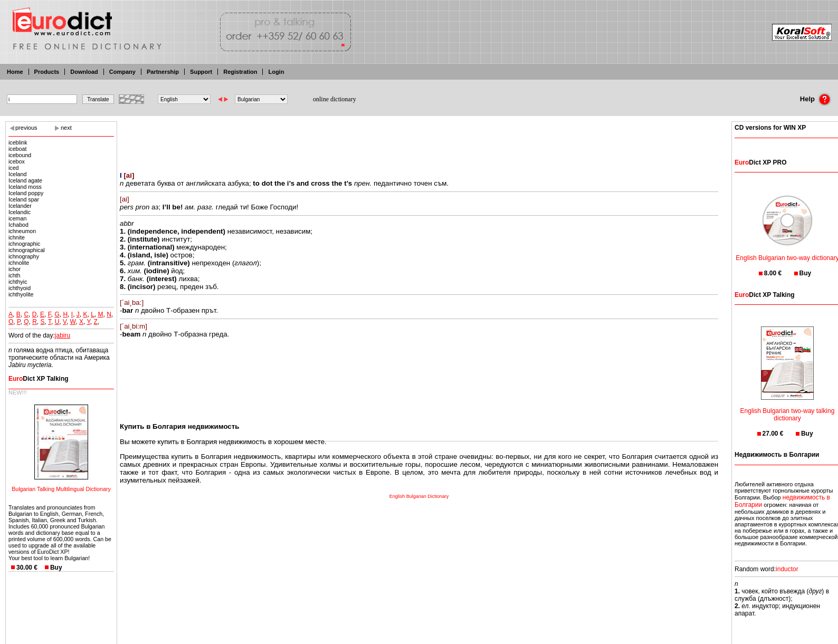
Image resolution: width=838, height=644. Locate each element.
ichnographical (27, 250)
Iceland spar (24, 199)
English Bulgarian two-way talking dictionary (788, 408)
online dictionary (335, 99)
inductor (787, 569)
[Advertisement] (419, 140)
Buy (56, 568)
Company (122, 72)
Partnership (163, 72)
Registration (240, 72)
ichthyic (18, 282)
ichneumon (22, 231)
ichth (15, 275)
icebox (17, 161)
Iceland (17, 174)
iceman (17, 218)
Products (47, 72)
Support (201, 72)
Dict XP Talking (39, 379)
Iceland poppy (26, 193)
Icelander (20, 206)
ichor (15, 269)
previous (26, 128)
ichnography (24, 256)
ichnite (17, 237)
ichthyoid (20, 288)
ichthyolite (21, 294)
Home (15, 72)
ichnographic (24, 244)
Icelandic (20, 212)
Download (84, 72)
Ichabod (18, 225)
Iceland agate (25, 180)
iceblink (18, 142)
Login (276, 72)
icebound (20, 155)
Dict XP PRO (760, 162)
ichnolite (19, 263)
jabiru (63, 335)
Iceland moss (25, 187)
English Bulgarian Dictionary (419, 496)
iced (14, 168)
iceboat (17, 149)
